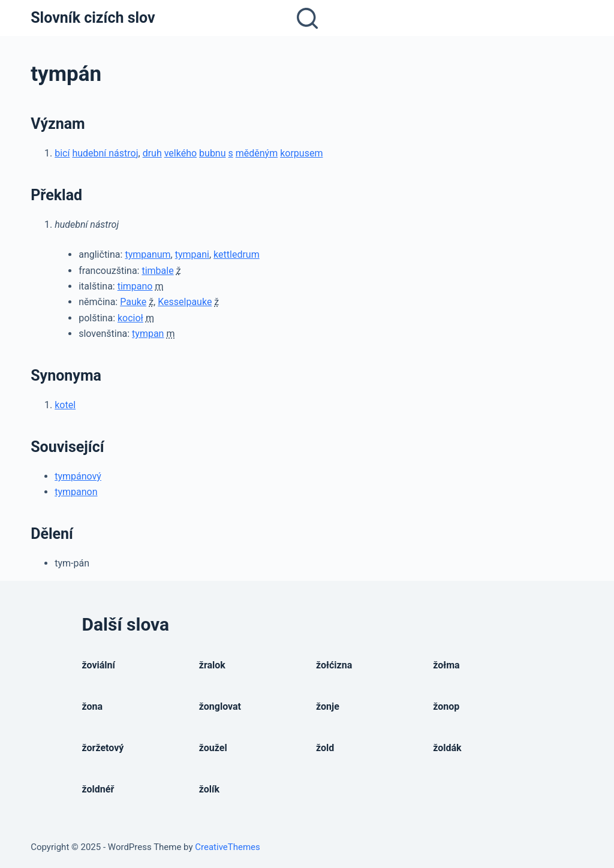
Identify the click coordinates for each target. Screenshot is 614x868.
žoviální (99, 665)
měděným (257, 153)
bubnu (212, 153)
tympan (148, 334)
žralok (212, 665)
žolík (209, 789)
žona (93, 706)
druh (152, 153)
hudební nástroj (105, 153)
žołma (446, 665)
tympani (192, 254)
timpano (135, 286)
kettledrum (237, 254)
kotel (65, 405)
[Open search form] (307, 18)
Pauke (133, 302)
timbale (157, 271)
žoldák (447, 748)
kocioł (130, 318)
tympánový (78, 476)
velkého (180, 153)
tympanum (148, 254)
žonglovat (220, 706)
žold (325, 748)
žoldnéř (98, 789)
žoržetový (103, 748)
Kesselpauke (185, 302)
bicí (62, 153)
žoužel (213, 748)
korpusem (301, 153)
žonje (328, 706)
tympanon (76, 492)
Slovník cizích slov (93, 18)
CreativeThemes (228, 847)
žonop (446, 706)
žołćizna (334, 665)
